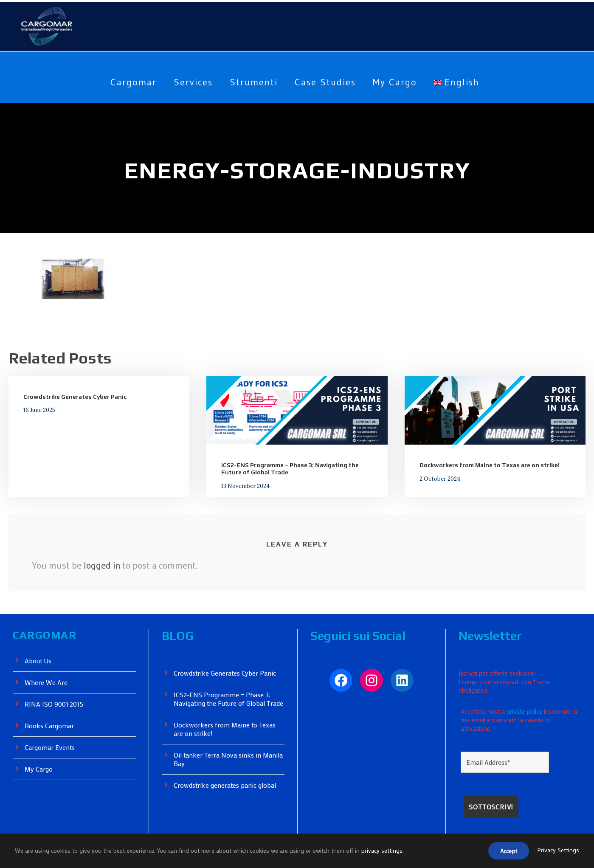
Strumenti (252, 82)
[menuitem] (463, 89)
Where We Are (47, 683)
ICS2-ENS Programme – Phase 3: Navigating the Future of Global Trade (225, 703)
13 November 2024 (242, 486)
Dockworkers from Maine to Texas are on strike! (487, 465)
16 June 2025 (38, 410)
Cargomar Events (51, 748)
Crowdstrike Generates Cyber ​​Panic (74, 397)
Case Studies (325, 82)
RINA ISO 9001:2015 (56, 704)
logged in (102, 565)
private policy (526, 707)
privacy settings (383, 851)
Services (190, 82)
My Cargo (399, 82)
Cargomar (127, 82)
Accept (506, 851)
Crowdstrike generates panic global (227, 793)
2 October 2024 (437, 478)
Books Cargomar (50, 726)
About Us (39, 661)
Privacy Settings (558, 851)
